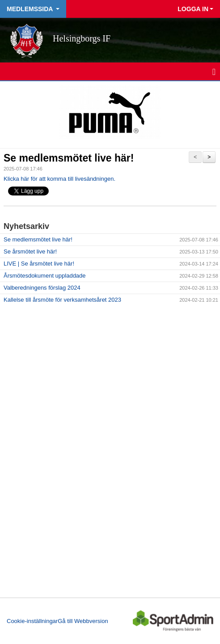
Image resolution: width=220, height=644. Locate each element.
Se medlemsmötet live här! (69, 158)
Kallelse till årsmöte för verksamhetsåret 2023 (62, 300)
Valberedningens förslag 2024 (42, 288)
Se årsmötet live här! (30, 251)
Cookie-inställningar (32, 621)
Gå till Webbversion (83, 621)
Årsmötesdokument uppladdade (45, 276)
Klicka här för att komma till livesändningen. (59, 179)
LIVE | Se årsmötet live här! (39, 264)
